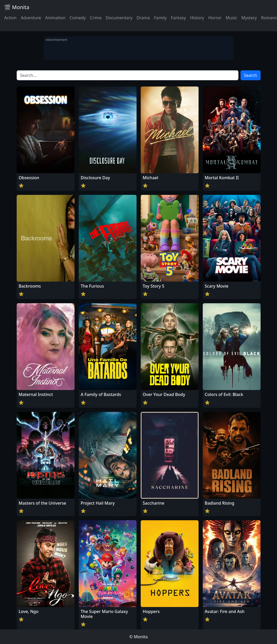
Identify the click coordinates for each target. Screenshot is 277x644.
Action (10, 18)
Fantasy (178, 18)
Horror (215, 18)
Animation (55, 18)
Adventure (31, 18)
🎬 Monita (17, 7)
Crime (96, 18)
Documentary (119, 18)
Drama (143, 18)
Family (160, 18)
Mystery (249, 18)
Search (251, 75)
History (197, 18)
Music (231, 18)
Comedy (78, 18)
